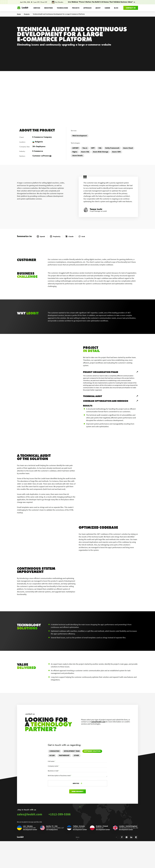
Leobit (23, 8)
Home (19, 14)
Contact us (131, 8)
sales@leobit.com (98, 776)
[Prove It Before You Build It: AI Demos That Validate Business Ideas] (77, 2)
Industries (48, 8)
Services (37, 8)
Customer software (41, 156)
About (98, 8)
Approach (87, 8)
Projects (76, 8)
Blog (116, 8)
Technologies (62, 8)
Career (107, 8)
